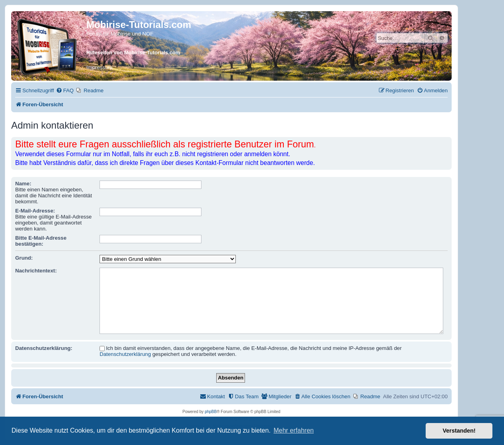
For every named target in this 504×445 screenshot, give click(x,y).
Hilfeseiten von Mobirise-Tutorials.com (133, 53)
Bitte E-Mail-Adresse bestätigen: (41, 241)
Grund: (24, 258)
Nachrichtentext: (36, 271)
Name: (23, 184)
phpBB (211, 412)
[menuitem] (65, 90)
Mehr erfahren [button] (294, 430)
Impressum (99, 67)
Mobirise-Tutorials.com (139, 25)
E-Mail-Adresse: (35, 211)
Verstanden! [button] (459, 431)
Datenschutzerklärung (125, 354)
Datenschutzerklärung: (44, 348)
